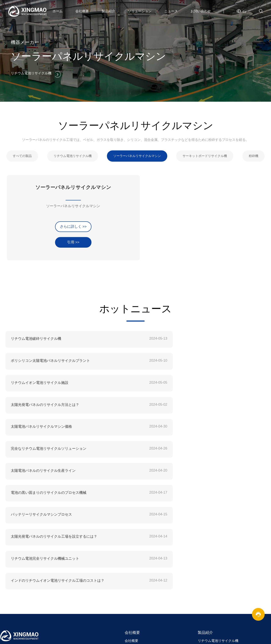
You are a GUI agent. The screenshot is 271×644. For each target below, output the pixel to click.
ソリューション (140, 11)
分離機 (203, 528)
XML (201, 576)
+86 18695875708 (33, 536)
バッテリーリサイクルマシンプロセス (40, 422)
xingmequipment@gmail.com (44, 519)
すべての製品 (20, 154)
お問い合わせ (201, 11)
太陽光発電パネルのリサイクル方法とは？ (178, 357)
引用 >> (45, 237)
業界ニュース (135, 560)
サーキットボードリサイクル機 (207, 154)
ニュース (171, 11)
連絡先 (203, 552)
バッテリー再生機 (73, 550)
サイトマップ (208, 568)
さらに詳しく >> (45, 222)
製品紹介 (108, 11)
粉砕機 (256, 154)
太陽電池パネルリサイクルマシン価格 (40, 379)
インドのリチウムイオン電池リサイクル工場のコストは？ (190, 444)
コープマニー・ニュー (142, 552)
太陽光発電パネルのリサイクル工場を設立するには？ (187, 422)
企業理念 (131, 520)
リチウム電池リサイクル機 (71, 154)
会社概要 (82, 11)
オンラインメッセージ (215, 560)
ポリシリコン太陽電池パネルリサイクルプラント (184, 336)
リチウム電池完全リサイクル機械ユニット (43, 444)
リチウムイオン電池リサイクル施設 (38, 357)
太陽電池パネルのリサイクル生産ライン (41, 400)
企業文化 (131, 512)
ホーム (58, 11)
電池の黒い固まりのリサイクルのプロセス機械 (182, 400)
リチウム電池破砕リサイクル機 (35, 336)
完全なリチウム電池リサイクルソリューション (182, 379)
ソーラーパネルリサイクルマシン (137, 154)
